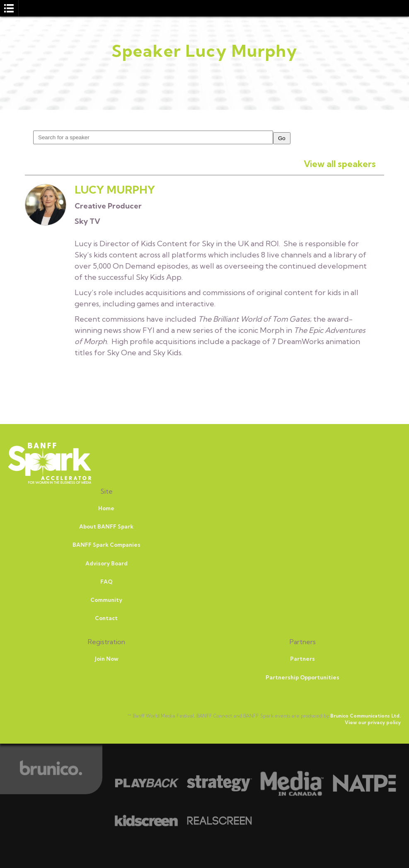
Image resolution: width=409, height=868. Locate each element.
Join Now (106, 659)
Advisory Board (106, 563)
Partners (303, 659)
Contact (106, 618)
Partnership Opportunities (303, 677)
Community (106, 600)
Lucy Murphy (115, 190)
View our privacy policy (373, 723)
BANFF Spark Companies (106, 545)
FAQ (106, 582)
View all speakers (340, 164)
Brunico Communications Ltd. (365, 716)
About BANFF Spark (106, 526)
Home (106, 508)
